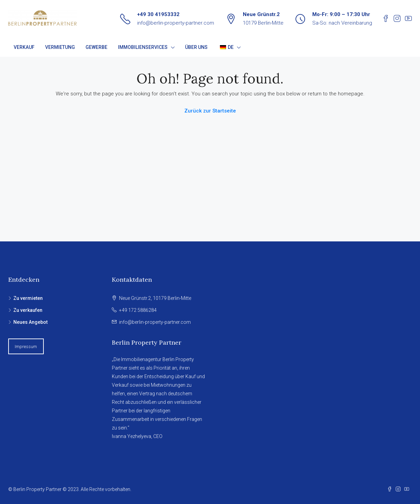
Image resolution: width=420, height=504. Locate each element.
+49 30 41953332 (158, 14)
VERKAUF (24, 47)
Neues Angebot (30, 322)
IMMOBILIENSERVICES (143, 47)
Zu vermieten (28, 298)
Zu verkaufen (28, 310)
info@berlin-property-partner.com (176, 23)
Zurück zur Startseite (210, 111)
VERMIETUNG (60, 47)
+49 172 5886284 (138, 310)
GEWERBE (96, 47)
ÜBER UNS (196, 47)
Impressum (26, 347)
